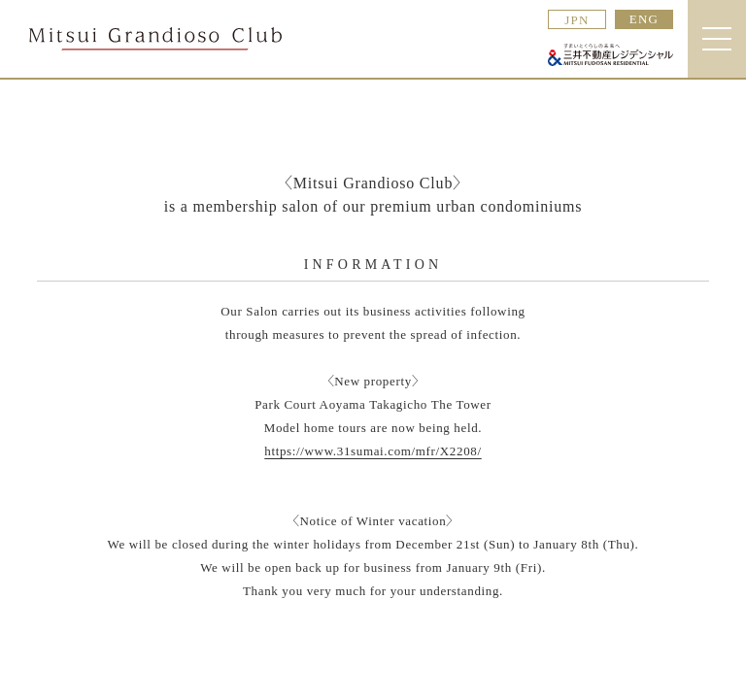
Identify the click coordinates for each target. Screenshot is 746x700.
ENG (644, 19)
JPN (577, 20)
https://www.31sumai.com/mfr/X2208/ (373, 451)
